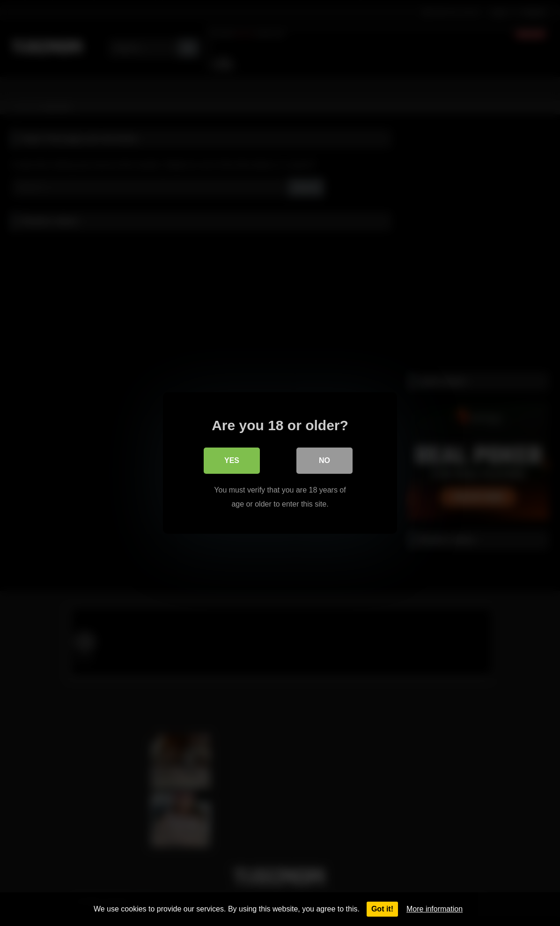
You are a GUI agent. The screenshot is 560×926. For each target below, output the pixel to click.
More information (435, 909)
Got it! (382, 909)
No (324, 460)
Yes (232, 460)
